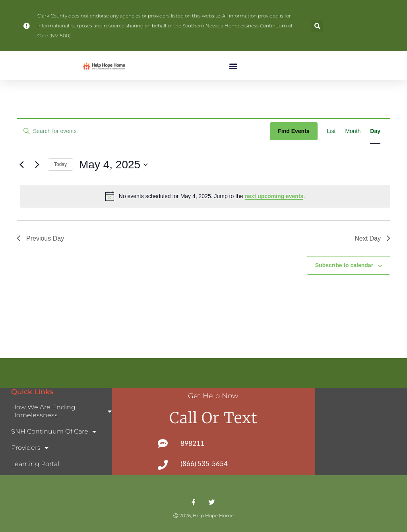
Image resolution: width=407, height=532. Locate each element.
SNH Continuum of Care (54, 432)
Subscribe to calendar (344, 265)
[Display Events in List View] (331, 131)
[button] (317, 26)
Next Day (372, 238)
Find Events (294, 131)
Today (60, 164)
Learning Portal (35, 464)
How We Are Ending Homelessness (61, 411)
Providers (30, 448)
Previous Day (40, 238)
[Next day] (37, 165)
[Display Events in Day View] (375, 131)
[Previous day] (21, 165)
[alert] (205, 196)
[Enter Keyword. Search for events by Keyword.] (143, 131)
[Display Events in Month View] (353, 131)
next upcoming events (274, 196)
